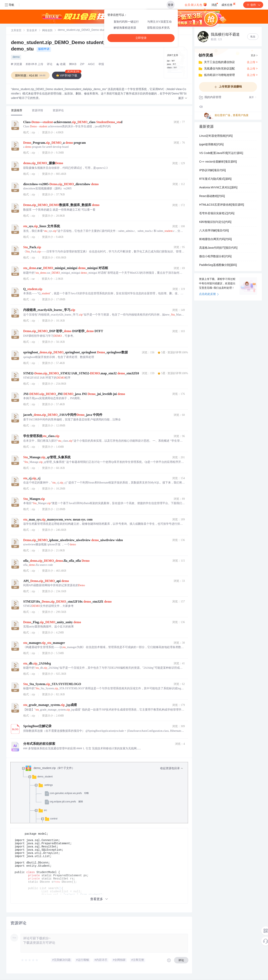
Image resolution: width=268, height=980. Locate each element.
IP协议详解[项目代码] (212, 171)
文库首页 (16, 31)
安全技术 (32, 31)
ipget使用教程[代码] (211, 145)
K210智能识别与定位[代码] (215, 222)
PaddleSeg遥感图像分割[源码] (218, 265)
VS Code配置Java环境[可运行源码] (221, 153)
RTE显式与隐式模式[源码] (215, 179)
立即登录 (141, 38)
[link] (16, 31)
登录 (171, 5)
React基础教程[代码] (212, 196)
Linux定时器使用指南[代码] (216, 136)
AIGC (91, 64)
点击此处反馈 (209, 294)
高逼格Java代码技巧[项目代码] (218, 248)
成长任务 (229, 4)
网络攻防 (47, 31)
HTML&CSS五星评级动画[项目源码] (222, 205)
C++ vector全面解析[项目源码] (218, 162)
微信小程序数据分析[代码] (215, 257)
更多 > (254, 56)
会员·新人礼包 (196, 4)
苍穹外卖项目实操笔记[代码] (217, 214)
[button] (183, 98)
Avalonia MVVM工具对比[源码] (218, 188)
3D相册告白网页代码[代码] (215, 239)
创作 (253, 5)
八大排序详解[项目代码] (214, 231)
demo (16, 57)
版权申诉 (44, 49)
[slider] (30, 960)
